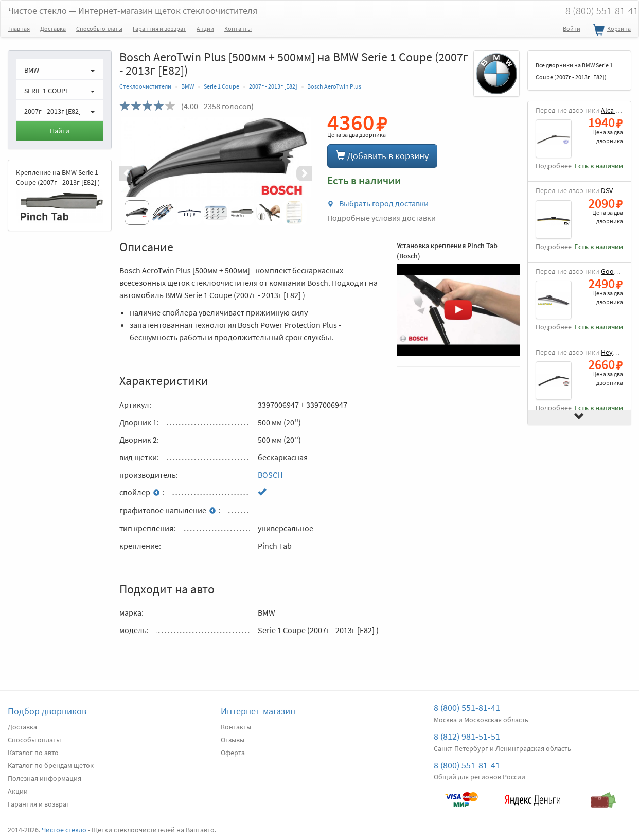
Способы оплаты (99, 29)
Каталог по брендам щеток (51, 765)
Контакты (238, 29)
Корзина (611, 30)
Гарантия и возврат (159, 29)
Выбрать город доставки (378, 203)
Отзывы (233, 740)
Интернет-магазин (258, 711)
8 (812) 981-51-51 (467, 736)
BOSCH (270, 475)
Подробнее (554, 166)
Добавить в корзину (382, 156)
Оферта (233, 752)
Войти (572, 29)
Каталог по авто (33, 752)
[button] (134, 173)
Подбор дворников (47, 711)
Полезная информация (45, 778)
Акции (205, 29)
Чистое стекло (133, 11)
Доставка (53, 29)
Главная (19, 29)
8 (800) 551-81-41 (467, 707)
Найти (60, 131)
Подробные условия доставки (381, 218)
